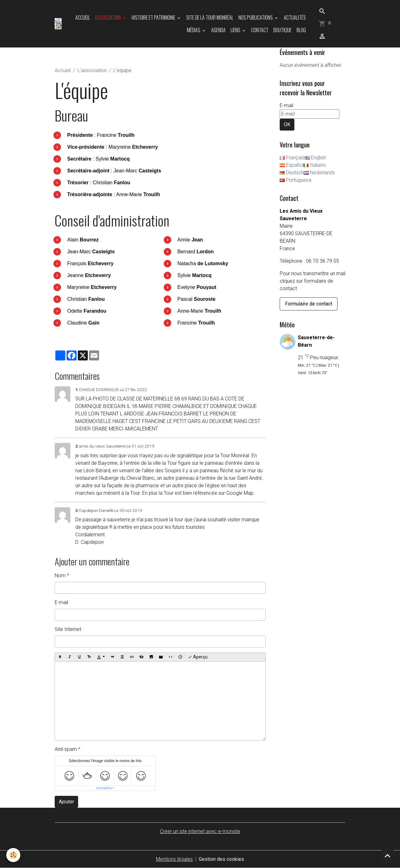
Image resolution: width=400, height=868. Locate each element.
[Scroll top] (387, 856)
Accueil (83, 17)
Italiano (315, 165)
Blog (301, 30)
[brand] (58, 24)
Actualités (295, 17)
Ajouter (66, 802)
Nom (60, 575)
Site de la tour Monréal (210, 17)
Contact (260, 30)
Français (292, 158)
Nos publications (256, 17)
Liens (236, 30)
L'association (108, 17)
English (315, 158)
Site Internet (68, 629)
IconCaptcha (104, 788)
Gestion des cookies (221, 859)
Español (292, 165)
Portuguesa (295, 180)
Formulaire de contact (309, 304)
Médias (194, 30)
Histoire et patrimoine (154, 17)
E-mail (61, 602)
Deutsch (292, 173)
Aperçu (198, 657)
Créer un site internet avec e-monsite (200, 831)
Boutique (282, 30)
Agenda (218, 30)
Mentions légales (174, 859)
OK (287, 124)
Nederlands (319, 173)
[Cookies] (13, 855)
